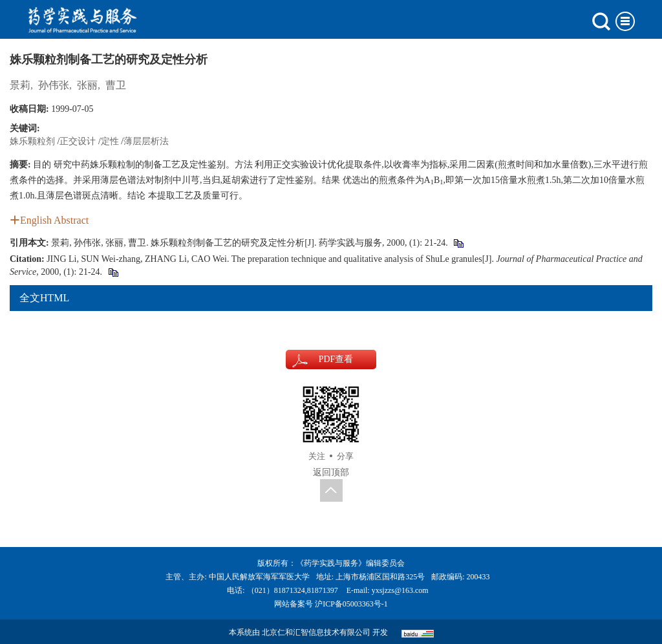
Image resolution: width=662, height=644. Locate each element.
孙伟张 (54, 85)
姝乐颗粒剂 (32, 141)
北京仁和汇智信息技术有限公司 (316, 632)
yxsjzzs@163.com (400, 590)
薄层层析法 (146, 141)
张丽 (87, 85)
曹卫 (116, 85)
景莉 (20, 85)
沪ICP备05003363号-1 (351, 604)
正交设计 (78, 141)
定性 (110, 141)
